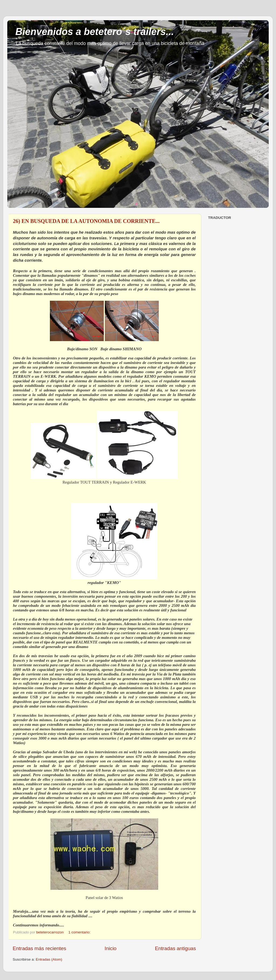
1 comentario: (80, 932)
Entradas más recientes (39, 948)
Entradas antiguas (175, 948)
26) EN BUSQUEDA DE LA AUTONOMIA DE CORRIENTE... (86, 221)
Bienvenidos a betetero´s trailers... (95, 32)
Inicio (111, 948)
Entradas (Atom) (49, 959)
